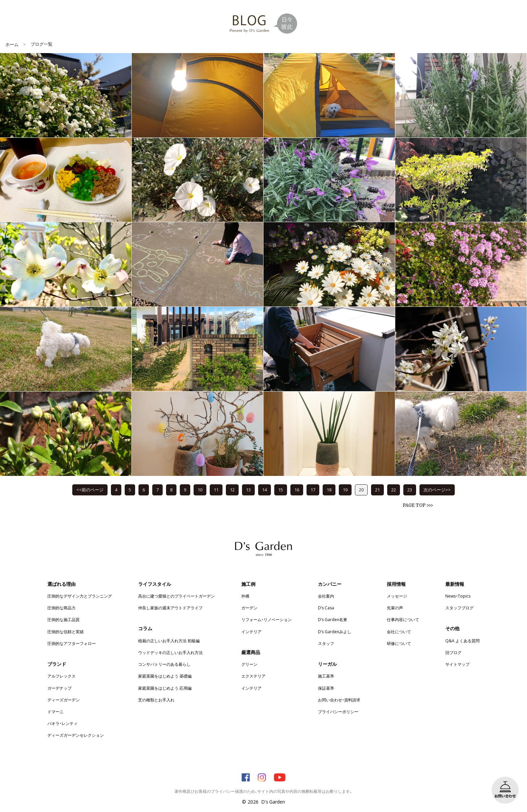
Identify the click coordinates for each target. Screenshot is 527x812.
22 (394, 490)
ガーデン (249, 608)
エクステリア (253, 676)
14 (265, 490)
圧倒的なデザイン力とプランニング (80, 596)
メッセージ (397, 596)
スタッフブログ (459, 608)
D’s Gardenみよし (335, 632)
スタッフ (326, 643)
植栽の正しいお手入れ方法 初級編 (169, 641)
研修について (399, 643)
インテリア (251, 632)
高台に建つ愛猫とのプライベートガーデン (176, 596)
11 (216, 490)
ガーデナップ (59, 688)
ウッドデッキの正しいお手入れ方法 (170, 652)
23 (410, 490)
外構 (245, 596)
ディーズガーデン (64, 700)
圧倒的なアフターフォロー (72, 643)
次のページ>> (437, 490)
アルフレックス (62, 676)
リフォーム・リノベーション (267, 619)
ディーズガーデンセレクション (76, 735)
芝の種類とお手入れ (156, 700)
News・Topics (458, 596)
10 (200, 490)
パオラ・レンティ (63, 723)
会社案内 (326, 596)
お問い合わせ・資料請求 (339, 700)
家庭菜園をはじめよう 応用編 (165, 688)
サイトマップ (457, 664)
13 (248, 490)
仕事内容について (403, 619)
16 (297, 490)
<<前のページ (90, 490)
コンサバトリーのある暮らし (164, 664)
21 (377, 490)
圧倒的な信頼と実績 (66, 632)
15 (281, 490)
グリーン (249, 664)
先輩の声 (395, 608)
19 (345, 490)
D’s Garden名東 (333, 619)
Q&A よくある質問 (462, 641)
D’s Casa (326, 608)
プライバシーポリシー (338, 712)
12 (232, 490)
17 (313, 490)
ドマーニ (55, 712)
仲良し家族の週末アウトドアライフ (170, 608)
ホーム (12, 44)
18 (329, 490)
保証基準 (326, 688)
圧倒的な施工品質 (64, 619)
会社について (399, 632)
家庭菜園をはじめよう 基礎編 (165, 676)
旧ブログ (453, 652)
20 (361, 490)
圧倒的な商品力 (62, 608)
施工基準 (326, 676)
